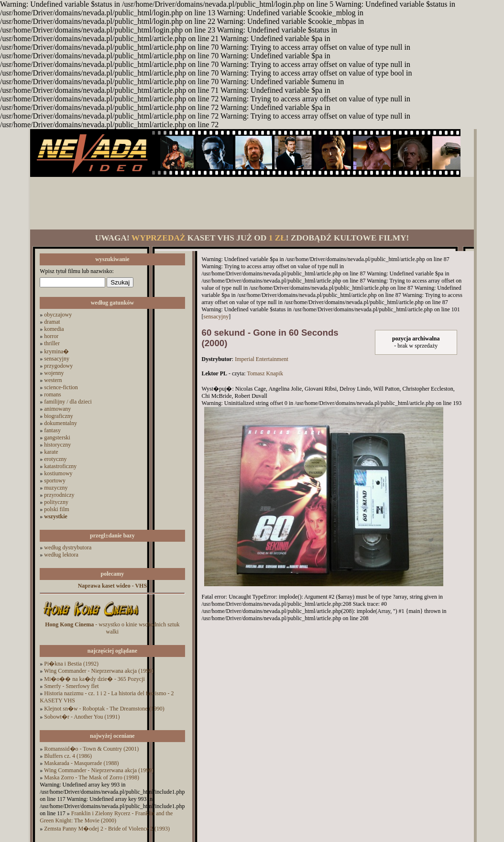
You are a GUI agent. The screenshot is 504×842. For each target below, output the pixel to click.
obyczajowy (58, 315)
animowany (57, 409)
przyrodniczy (59, 495)
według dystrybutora (68, 547)
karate (51, 452)
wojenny (54, 373)
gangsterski (57, 437)
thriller (52, 343)
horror (51, 336)
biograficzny (59, 416)
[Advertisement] (252, 203)
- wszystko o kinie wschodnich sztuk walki (112, 628)
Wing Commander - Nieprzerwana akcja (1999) (99, 671)
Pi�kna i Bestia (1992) (71, 664)
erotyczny (55, 459)
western (53, 380)
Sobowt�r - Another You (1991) (82, 717)
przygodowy (58, 366)
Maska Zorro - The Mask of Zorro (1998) (92, 777)
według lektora (61, 555)
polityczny (56, 502)
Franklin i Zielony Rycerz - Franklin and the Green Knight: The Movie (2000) (106, 817)
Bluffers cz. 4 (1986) (68, 756)
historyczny (57, 445)
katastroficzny (60, 466)
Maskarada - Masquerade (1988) (81, 763)
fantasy (52, 430)
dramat (52, 322)
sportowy (55, 481)
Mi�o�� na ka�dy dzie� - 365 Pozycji (94, 679)
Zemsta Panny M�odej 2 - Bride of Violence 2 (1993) (107, 829)
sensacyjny (57, 359)
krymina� (56, 351)
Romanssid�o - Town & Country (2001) (91, 749)
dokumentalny (60, 423)
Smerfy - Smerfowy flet (71, 686)
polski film (56, 509)
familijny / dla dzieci (68, 402)
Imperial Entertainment (262, 359)
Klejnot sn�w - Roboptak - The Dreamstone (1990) (104, 709)
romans (52, 394)
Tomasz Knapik (265, 373)
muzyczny (56, 488)
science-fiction (61, 387)
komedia (54, 329)
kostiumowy (58, 473)
